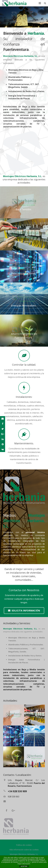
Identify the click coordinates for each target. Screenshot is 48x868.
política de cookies (25, 862)
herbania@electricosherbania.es (21, 802)
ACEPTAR (24, 866)
